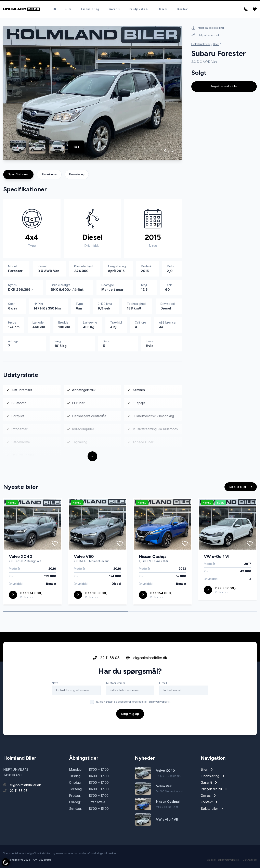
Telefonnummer (115, 702)
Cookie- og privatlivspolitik (223, 860)
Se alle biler (241, 506)
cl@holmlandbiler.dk (147, 677)
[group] (92, 93)
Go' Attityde (250, 860)
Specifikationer (18, 174)
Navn (55, 702)
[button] (165, 151)
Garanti (114, 9)
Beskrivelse (49, 174)
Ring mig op (130, 733)
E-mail (163, 702)
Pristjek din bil (139, 9)
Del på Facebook (205, 35)
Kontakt (183, 9)
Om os (163, 9)
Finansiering (90, 9)
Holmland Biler (201, 44)
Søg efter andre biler (224, 86)
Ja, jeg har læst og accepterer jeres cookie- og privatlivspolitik (133, 721)
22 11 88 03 (106, 677)
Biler (68, 9)
